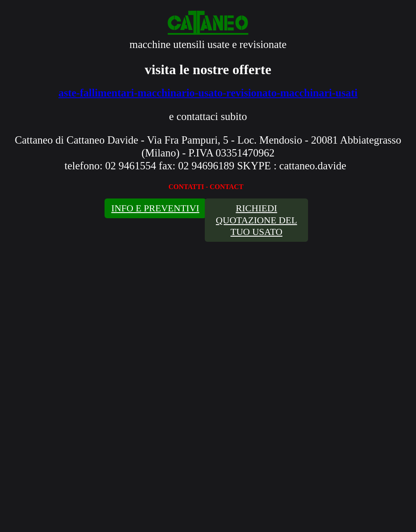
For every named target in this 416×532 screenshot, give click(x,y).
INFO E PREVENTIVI (155, 208)
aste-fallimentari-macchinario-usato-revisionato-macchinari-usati (208, 93)
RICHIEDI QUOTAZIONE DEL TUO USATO (256, 220)
